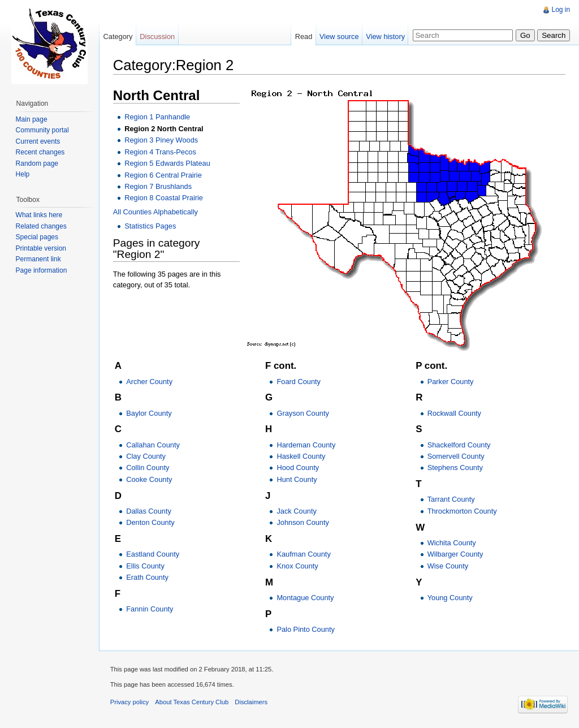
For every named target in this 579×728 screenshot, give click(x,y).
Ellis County (146, 566)
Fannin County (150, 609)
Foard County (299, 382)
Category (118, 36)
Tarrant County (451, 500)
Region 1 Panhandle (158, 117)
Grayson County (303, 413)
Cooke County (150, 479)
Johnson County (303, 523)
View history (385, 36)
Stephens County (455, 468)
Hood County (298, 468)
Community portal (42, 130)
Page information (42, 270)
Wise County (448, 566)
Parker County (451, 382)
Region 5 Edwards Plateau (168, 163)
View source (339, 36)
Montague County (306, 598)
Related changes (41, 226)
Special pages (37, 237)
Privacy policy (130, 703)
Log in (561, 10)
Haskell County (301, 456)
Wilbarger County (455, 555)
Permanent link (38, 259)
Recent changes (40, 152)
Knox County (298, 566)
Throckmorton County (462, 511)
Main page (32, 119)
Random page (37, 163)
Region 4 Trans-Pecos (161, 152)
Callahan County (154, 445)
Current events (38, 141)
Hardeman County (306, 445)
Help (23, 174)
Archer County (150, 382)
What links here (39, 215)
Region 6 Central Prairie (164, 175)
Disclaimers (252, 703)
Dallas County (149, 511)
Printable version (41, 248)
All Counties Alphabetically (156, 212)
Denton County (151, 523)
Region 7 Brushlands (159, 186)
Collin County (148, 468)
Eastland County (153, 555)
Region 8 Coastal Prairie (164, 198)
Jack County (297, 511)
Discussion (158, 36)
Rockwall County (454, 413)
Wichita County (452, 543)
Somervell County (456, 456)
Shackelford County (459, 445)
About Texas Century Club (193, 703)
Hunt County (297, 479)
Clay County (146, 456)
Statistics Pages (151, 227)
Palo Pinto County (306, 629)
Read (303, 36)
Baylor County (149, 413)
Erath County (148, 577)
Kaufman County (304, 555)
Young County (450, 598)
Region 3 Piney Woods (162, 140)
